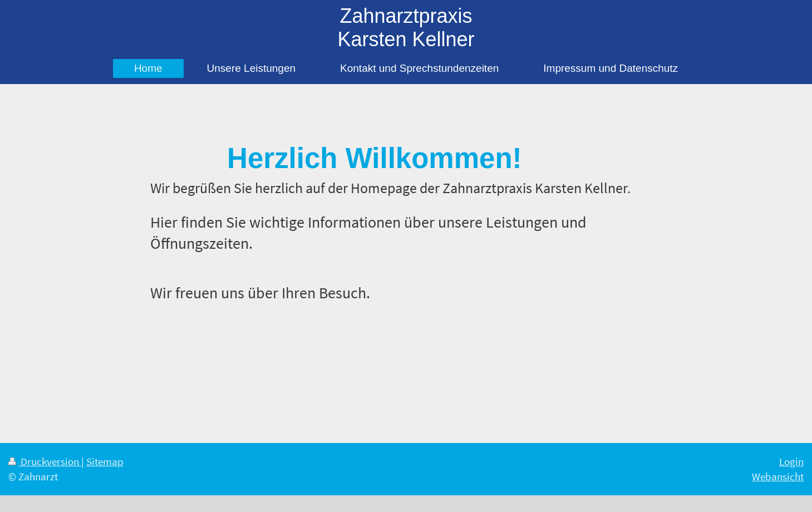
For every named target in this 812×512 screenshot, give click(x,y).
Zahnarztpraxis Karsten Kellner (406, 28)
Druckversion (45, 461)
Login (791, 461)
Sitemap (105, 461)
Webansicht (778, 476)
